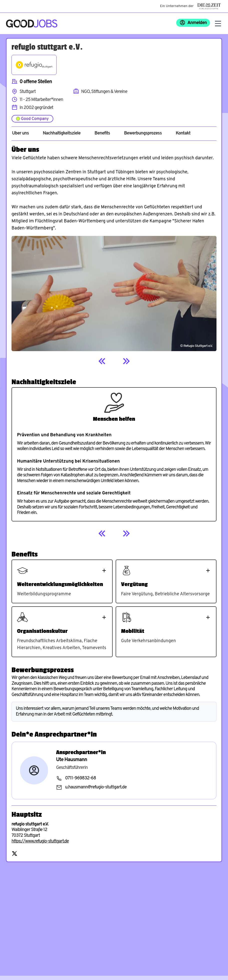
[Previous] (102, 361)
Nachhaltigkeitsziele (62, 133)
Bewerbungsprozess (143, 133)
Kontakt (183, 133)
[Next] (126, 361)
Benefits (102, 133)
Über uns (20, 133)
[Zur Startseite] (32, 24)
